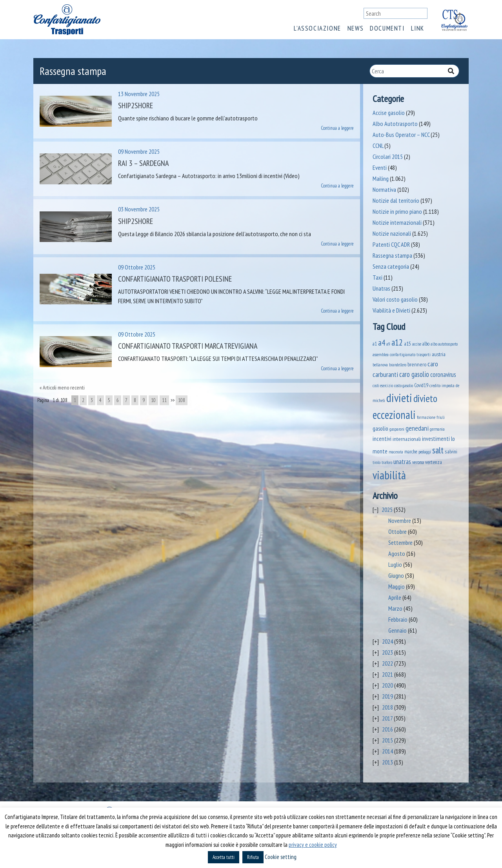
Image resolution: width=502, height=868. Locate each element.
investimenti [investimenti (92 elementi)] (436, 439)
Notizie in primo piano (397, 211)
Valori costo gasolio (395, 299)
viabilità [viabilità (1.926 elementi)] (389, 475)
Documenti (387, 28)
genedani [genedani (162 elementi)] (417, 428)
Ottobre (397, 531)
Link (418, 28)
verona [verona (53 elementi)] (418, 462)
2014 (387, 751)
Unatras (381, 288)
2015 (387, 740)
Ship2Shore (136, 221)
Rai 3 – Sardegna (143, 163)
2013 (387, 762)
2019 (387, 696)
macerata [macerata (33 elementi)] (396, 452)
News (356, 28)
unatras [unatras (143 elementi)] (402, 461)
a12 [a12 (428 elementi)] (397, 342)
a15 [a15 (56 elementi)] (407, 344)
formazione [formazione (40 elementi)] (426, 417)
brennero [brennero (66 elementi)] (417, 364)
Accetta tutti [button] (224, 857)
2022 (387, 663)
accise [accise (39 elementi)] (417, 344)
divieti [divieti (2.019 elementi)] (399, 398)
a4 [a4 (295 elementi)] (382, 343)
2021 (387, 674)
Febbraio (398, 619)
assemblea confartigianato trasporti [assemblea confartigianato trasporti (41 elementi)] (402, 354)
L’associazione (317, 28)
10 (153, 400)
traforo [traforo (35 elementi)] (387, 462)
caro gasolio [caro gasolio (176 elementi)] (414, 374)
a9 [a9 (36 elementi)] (388, 344)
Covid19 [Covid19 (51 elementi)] (421, 385)
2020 (387, 685)
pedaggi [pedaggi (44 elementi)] (425, 452)
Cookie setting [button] (281, 857)
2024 (387, 641)
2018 (387, 707)
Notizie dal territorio (396, 200)
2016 (387, 729)
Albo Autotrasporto (395, 124)
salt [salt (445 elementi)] (438, 450)
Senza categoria (391, 266)
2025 (387, 510)
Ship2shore (136, 106)
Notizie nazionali (392, 233)
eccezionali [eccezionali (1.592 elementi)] (394, 415)
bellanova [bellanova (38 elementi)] (380, 365)
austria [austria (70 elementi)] (439, 354)
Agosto (397, 553)
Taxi (377, 277)
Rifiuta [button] (253, 857)
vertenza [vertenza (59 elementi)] (434, 462)
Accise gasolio (389, 113)
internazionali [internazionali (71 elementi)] (407, 439)
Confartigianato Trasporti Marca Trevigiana (188, 346)
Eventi (380, 167)
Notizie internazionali (397, 222)
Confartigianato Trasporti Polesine (175, 279)
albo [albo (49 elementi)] (426, 344)
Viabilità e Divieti (391, 310)
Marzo (395, 608)
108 (182, 400)
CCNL (378, 146)
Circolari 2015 (388, 156)
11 (164, 400)
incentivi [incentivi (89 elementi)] (382, 439)
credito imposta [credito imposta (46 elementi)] (442, 385)
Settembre (400, 542)
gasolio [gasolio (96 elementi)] (380, 428)
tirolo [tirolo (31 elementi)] (376, 462)
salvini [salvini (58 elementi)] (451, 451)
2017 (387, 718)
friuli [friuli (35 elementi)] (441, 417)
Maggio (397, 586)
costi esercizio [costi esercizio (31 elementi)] (383, 386)
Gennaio (397, 630)
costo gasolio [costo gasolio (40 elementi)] (404, 385)
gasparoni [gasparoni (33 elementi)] (397, 429)
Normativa (384, 189)
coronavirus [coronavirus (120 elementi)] (443, 375)
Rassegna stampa (392, 255)
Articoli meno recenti (64, 388)
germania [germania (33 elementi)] (437, 429)
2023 (387, 652)
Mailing (381, 178)
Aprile (395, 597)
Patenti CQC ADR (391, 244)
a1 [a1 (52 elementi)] (375, 344)
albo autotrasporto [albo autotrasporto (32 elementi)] (444, 344)
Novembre (400, 520)
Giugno (396, 575)
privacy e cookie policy (313, 845)
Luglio (395, 564)
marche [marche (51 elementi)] (411, 452)
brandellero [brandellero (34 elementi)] (398, 365)
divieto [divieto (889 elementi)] (425, 398)
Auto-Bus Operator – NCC (401, 135)
